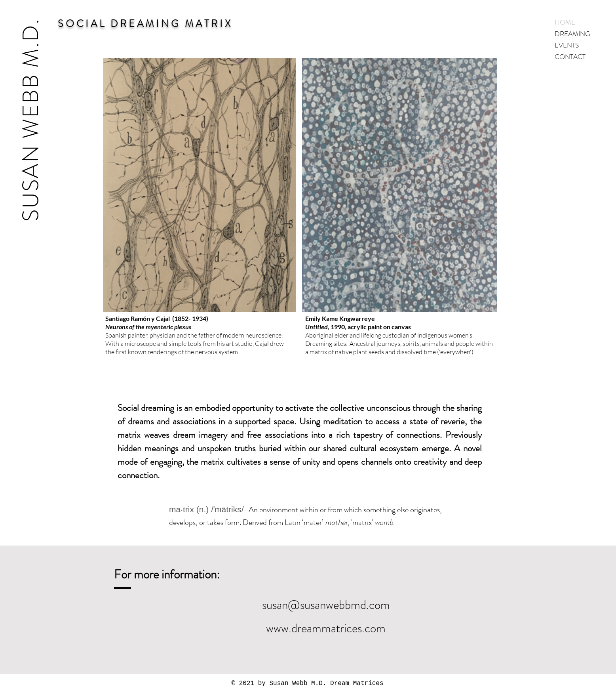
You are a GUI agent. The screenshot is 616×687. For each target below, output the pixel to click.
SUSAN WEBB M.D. (30, 120)
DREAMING (572, 34)
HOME (565, 22)
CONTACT (570, 57)
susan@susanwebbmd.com (326, 605)
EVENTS (567, 45)
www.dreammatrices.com (326, 628)
